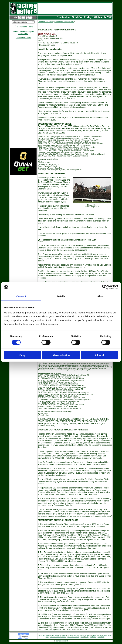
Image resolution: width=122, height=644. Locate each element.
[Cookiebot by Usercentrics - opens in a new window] (104, 287)
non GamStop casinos (59, 635)
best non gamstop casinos (58, 637)
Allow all (100, 355)
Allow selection (61, 355)
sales (82, 637)
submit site (101, 637)
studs (87, 637)
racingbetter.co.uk (62, 641)
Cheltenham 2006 (23, 38)
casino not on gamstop (99, 635)
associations (47, 635)
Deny (22, 355)
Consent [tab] (21, 296)
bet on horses (71, 635)
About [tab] (101, 296)
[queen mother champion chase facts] (23, 33)
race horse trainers (73, 637)
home (40, 635)
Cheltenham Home (25, 27)
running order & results (64, 22)
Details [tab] (61, 296)
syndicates (93, 637)
